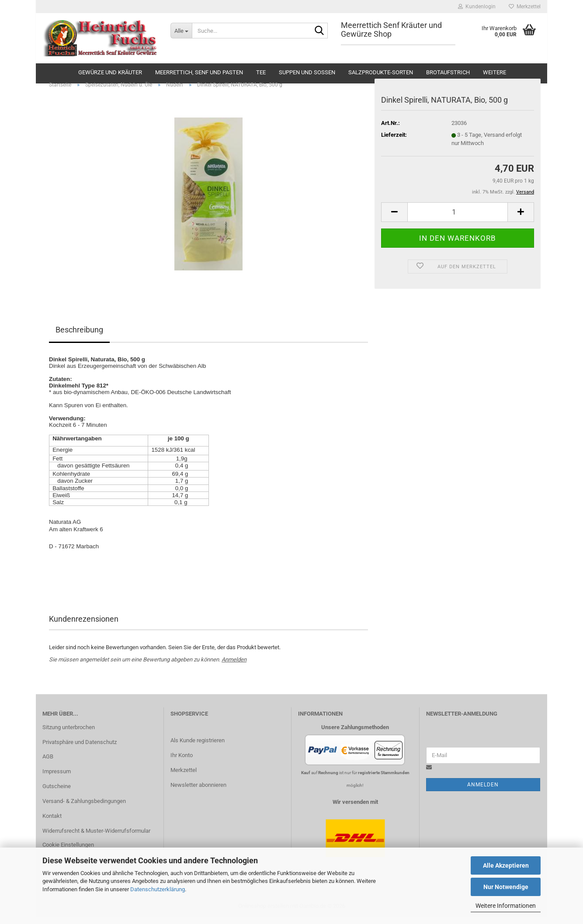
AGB (48, 763)
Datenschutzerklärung (158, 889)
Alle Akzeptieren (506, 865)
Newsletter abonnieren (198, 791)
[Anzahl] (458, 218)
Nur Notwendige (506, 887)
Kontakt (52, 822)
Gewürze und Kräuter (110, 72)
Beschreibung (79, 336)
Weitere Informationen (506, 906)
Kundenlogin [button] (477, 7)
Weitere (495, 72)
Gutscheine (57, 793)
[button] (394, 218)
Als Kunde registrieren (198, 747)
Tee (261, 72)
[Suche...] (181, 31)
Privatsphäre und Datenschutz (80, 748)
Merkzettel (525, 7)
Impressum (57, 778)
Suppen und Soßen (307, 72)
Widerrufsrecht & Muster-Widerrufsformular (96, 837)
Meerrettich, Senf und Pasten (199, 72)
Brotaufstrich (448, 72)
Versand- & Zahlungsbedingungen (84, 808)
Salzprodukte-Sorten (381, 72)
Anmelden (234, 666)
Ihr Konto (182, 762)
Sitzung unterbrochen (69, 733)
